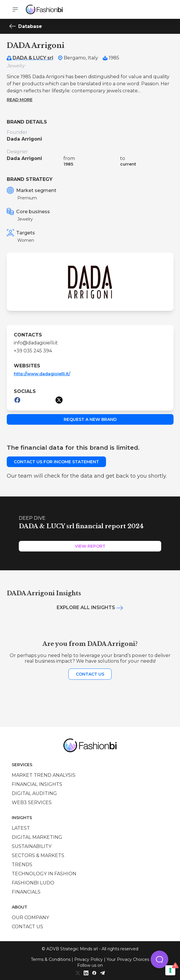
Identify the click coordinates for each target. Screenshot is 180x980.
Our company (30, 917)
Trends (22, 865)
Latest (21, 828)
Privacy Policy (89, 959)
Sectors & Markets (38, 855)
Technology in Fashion (44, 874)
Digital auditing (34, 793)
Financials (26, 892)
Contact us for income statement (56, 462)
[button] (159, 959)
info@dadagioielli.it (36, 343)
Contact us (90, 674)
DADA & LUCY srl (33, 58)
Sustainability (32, 846)
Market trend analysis (44, 775)
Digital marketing (37, 837)
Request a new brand (90, 419)
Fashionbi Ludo (33, 883)
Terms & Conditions (51, 959)
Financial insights (37, 784)
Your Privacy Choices (128, 959)
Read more (20, 100)
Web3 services (32, 802)
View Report (90, 546)
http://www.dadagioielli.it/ (42, 374)
